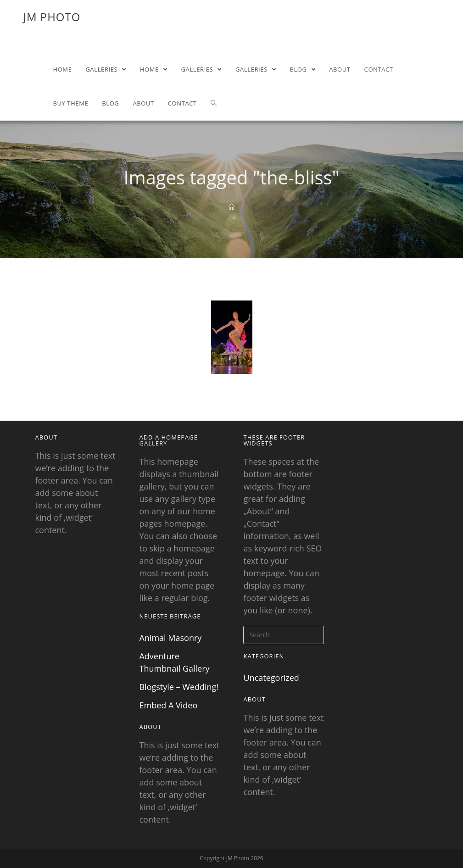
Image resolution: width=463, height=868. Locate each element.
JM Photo (52, 17)
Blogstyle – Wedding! (179, 687)
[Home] (231, 207)
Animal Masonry (170, 638)
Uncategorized (271, 678)
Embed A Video (168, 705)
